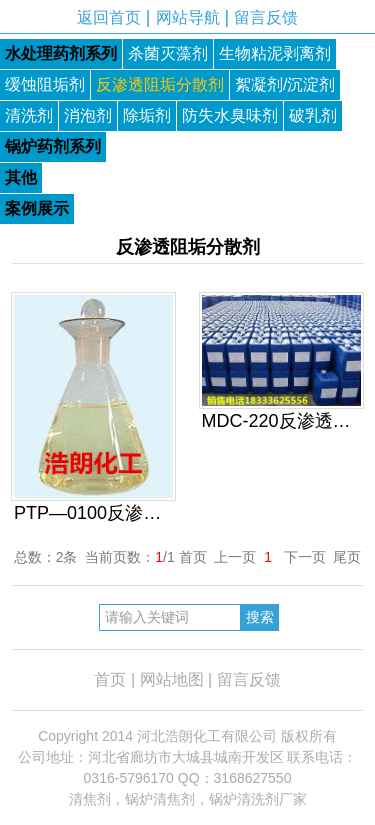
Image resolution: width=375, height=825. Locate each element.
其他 (21, 177)
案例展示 (37, 208)
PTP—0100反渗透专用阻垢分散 (93, 513)
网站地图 (172, 679)
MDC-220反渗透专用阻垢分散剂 (281, 421)
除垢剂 (147, 115)
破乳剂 (313, 115)
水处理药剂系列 (61, 53)
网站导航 (188, 17)
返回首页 (109, 17)
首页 (110, 679)
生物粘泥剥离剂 (275, 53)
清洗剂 (29, 115)
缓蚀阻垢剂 (45, 84)
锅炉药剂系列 (53, 146)
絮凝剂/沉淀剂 (285, 84)
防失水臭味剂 (230, 115)
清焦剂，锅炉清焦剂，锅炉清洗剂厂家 (188, 799)
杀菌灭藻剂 (168, 53)
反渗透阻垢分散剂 (160, 84)
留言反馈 (266, 17)
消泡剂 (88, 115)
